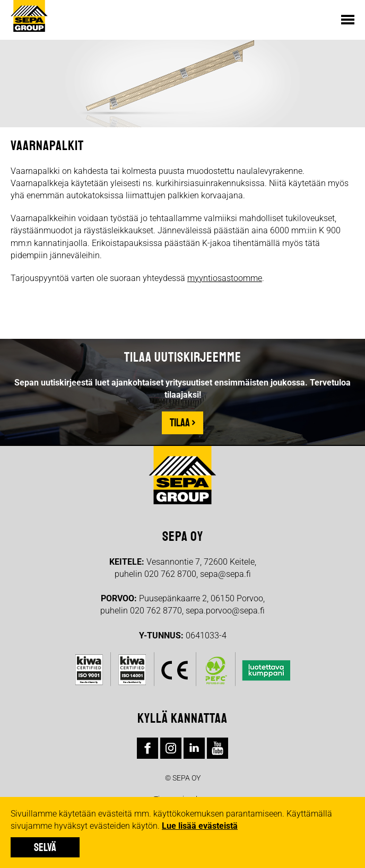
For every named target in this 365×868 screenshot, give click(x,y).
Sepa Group (32, 16)
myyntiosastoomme (225, 278)
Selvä (45, 847)
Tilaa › (183, 423)
